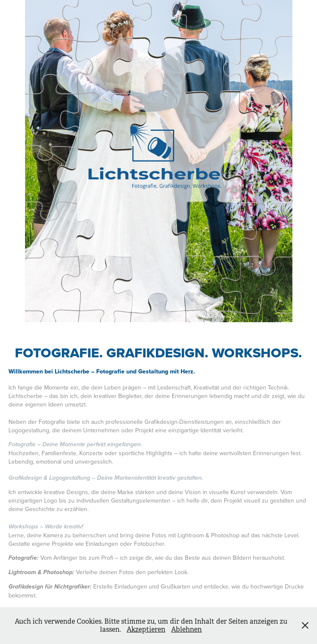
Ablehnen (186, 629)
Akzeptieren (146, 629)
